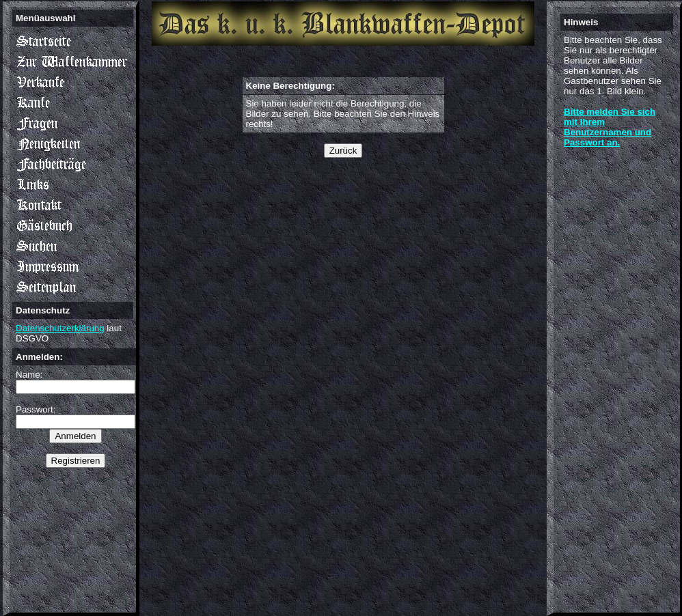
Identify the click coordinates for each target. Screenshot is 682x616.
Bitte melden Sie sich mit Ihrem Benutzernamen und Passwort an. (610, 127)
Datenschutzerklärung (60, 328)
